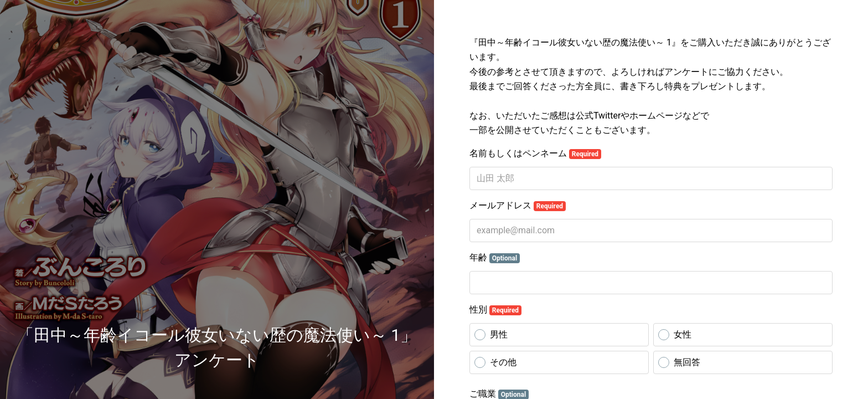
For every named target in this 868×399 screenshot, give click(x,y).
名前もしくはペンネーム (535, 154)
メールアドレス (518, 206)
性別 (495, 310)
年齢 (495, 258)
